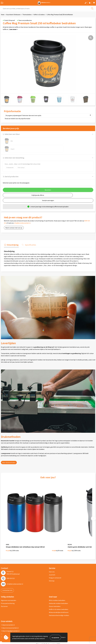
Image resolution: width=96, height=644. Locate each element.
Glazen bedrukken (55, 594)
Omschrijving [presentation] (12, 237)
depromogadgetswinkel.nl (10, 618)
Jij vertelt (52, 562)
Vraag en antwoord (55, 565)
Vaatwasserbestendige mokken (59, 602)
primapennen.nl (7, 621)
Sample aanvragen (48, 192)
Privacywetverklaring (8, 591)
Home (3, 15)
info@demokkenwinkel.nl (22, 215)
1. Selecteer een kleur (11, 134)
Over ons (52, 559)
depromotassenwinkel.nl (10, 615)
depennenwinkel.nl (8, 612)
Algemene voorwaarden (9, 588)
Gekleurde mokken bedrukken (58, 591)
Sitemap (52, 568)
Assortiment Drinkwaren (13, 15)
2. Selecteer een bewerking (13, 150)
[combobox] (48, 8)
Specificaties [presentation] (30, 237)
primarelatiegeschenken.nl (10, 624)
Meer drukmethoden (9, 454)
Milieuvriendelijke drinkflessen (59, 599)
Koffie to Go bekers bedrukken (59, 597)
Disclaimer (4, 594)
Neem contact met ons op (14, 220)
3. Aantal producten (11, 168)
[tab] (11, 237)
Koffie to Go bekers (39, 15)
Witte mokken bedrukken (57, 588)
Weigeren (63, 637)
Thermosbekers (27, 15)
